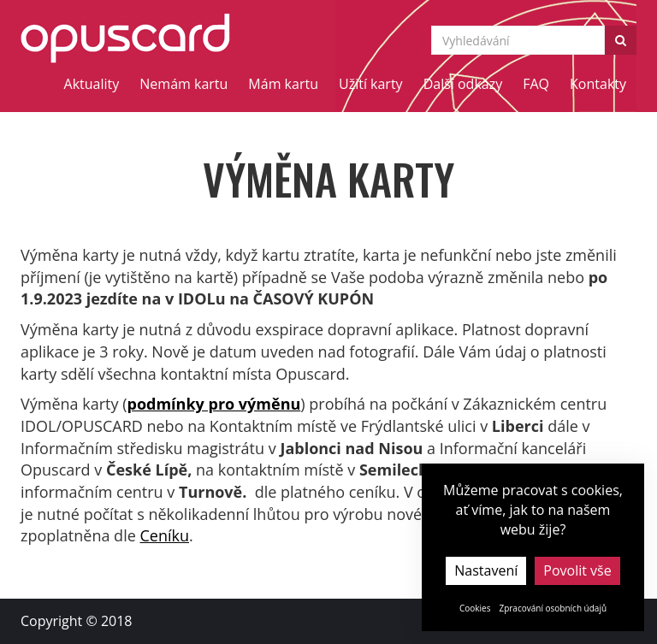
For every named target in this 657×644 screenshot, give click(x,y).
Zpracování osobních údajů (553, 608)
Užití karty (371, 84)
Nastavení (486, 570)
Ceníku (164, 535)
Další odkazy (463, 84)
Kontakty (598, 84)
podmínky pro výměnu (213, 404)
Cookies (475, 608)
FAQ (536, 84)
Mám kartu (283, 84)
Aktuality (92, 84)
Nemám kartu (183, 84)
